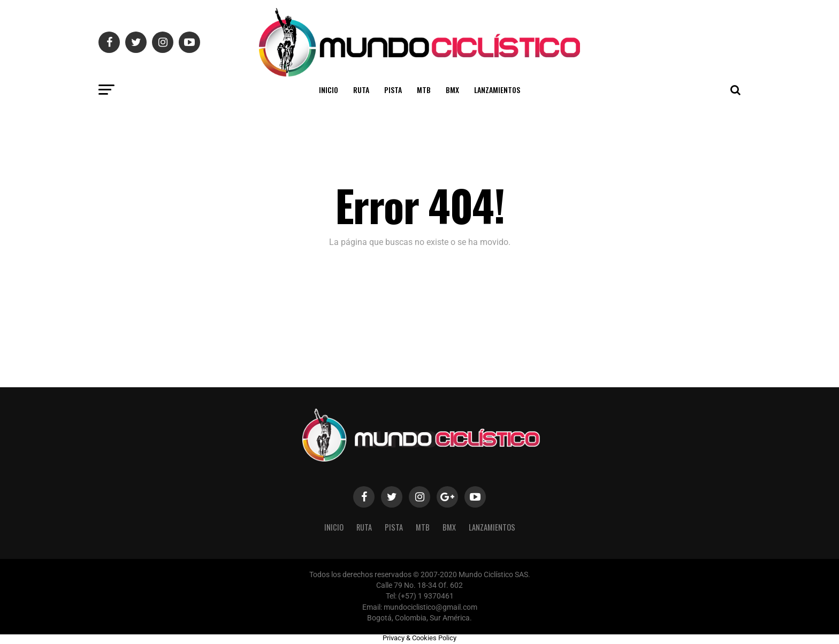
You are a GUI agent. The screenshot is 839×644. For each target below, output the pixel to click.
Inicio (329, 90)
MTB (424, 90)
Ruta (361, 90)
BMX (452, 90)
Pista (393, 90)
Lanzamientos (497, 90)
